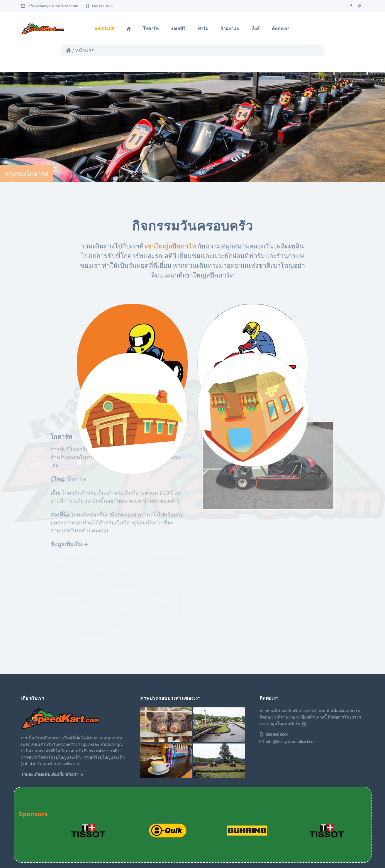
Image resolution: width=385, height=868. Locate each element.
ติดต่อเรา (281, 29)
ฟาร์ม (203, 29)
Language (103, 29)
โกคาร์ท (151, 29)
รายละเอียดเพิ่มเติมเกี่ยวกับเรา (50, 726)
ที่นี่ (304, 674)
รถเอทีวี (178, 29)
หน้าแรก (85, 50)
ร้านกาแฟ (230, 29)
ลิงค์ (256, 29)
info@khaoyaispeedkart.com (50, 6)
